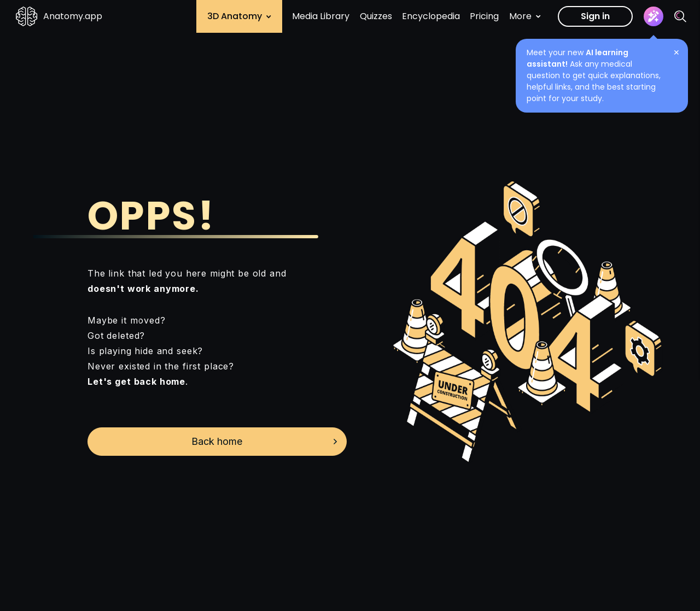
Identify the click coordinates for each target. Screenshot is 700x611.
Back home (217, 441)
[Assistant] (654, 16)
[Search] (680, 16)
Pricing (484, 16)
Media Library (321, 16)
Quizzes (376, 16)
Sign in (595, 16)
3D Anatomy (239, 16)
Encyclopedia (431, 16)
